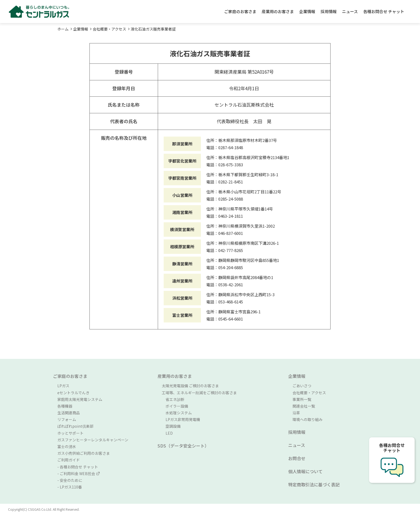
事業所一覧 (302, 399)
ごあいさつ (302, 386)
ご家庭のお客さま (240, 11)
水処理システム (177, 413)
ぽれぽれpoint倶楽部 (75, 426)
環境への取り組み (307, 419)
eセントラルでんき (73, 393)
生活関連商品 (69, 413)
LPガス (63, 386)
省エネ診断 (173, 399)
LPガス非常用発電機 (181, 419)
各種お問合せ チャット (384, 11)
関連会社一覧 (304, 406)
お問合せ (297, 458)
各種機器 (65, 406)
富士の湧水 (67, 446)
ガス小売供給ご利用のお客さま (84, 453)
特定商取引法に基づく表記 (314, 484)
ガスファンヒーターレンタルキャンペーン (93, 440)
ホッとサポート (70, 433)
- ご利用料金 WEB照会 (79, 473)
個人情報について (305, 471)
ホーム (63, 29)
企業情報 (307, 11)
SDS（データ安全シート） (183, 446)
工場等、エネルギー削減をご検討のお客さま (199, 393)
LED (167, 433)
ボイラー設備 (175, 406)
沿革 (296, 413)
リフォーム (67, 419)
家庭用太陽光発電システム (80, 399)
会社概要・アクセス (109, 29)
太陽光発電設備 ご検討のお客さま (190, 386)
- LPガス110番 (70, 487)
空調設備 (171, 426)
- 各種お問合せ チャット (78, 467)
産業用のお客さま (278, 11)
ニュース (350, 11)
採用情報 (329, 11)
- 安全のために (70, 480)
